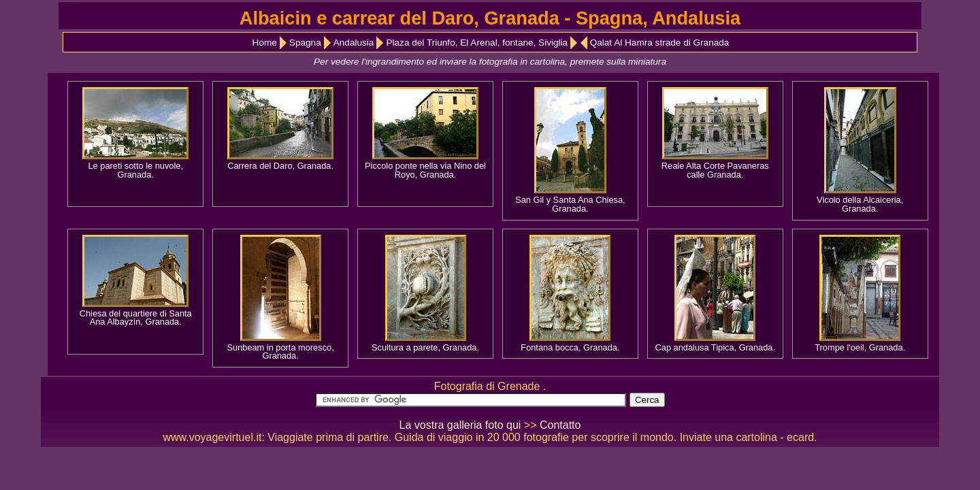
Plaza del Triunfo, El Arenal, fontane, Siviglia (477, 43)
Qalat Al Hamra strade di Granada (660, 43)
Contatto (560, 425)
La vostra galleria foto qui (460, 425)
